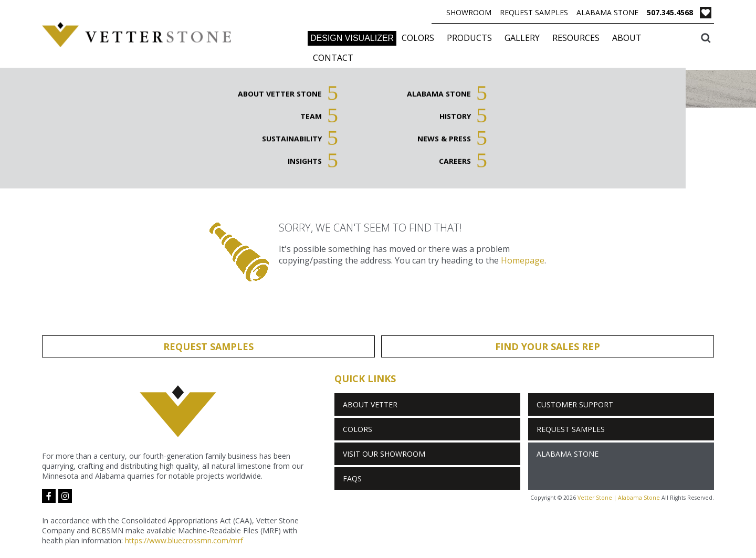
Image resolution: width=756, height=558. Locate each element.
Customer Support (575, 404)
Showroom (469, 12)
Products (469, 38)
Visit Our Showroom (384, 454)
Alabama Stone (607, 12)
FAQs (352, 478)
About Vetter (370, 404)
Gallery (522, 38)
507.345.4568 (670, 12)
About (627, 38)
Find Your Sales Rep (548, 346)
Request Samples (534, 12)
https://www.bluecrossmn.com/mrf (184, 540)
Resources (576, 38)
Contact (333, 58)
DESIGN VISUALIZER (352, 38)
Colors (418, 38)
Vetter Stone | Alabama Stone (619, 498)
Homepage (523, 260)
